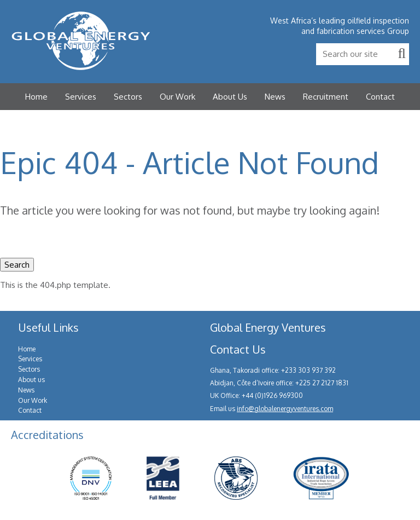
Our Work (177, 97)
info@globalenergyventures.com (285, 409)
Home (36, 97)
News (275, 97)
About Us (230, 97)
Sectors (128, 97)
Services (81, 97)
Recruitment (326, 97)
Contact (380, 97)
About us (31, 380)
